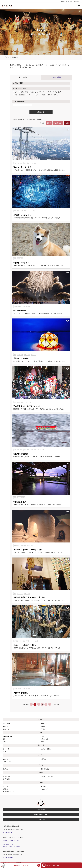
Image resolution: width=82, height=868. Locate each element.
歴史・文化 (34, 92)
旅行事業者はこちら (8, 792)
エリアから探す (18, 83)
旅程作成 (43, 759)
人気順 (67, 123)
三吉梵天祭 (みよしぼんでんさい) (27, 406)
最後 (58, 704)
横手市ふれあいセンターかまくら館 (28, 550)
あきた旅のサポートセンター (10, 844)
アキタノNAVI (44, 789)
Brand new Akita (7, 736)
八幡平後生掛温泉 (21, 693)
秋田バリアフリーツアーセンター (11, 846)
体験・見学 (57, 92)
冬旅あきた (6, 729)
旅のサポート (44, 786)
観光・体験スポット (25, 77)
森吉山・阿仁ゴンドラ (22, 167)
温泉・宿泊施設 (19, 95)
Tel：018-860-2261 (8, 858)
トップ (4, 57)
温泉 (4, 739)
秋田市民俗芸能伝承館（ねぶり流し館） (29, 597)
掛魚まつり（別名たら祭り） (25, 645)
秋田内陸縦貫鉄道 (21, 454)
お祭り (5, 742)
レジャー (30, 95)
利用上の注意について (41, 814)
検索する (41, 112)
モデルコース (7, 759)
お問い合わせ (41, 810)
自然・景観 (24, 92)
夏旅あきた (6, 726)
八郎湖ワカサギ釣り (21, 358)
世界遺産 (43, 742)
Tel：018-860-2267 (8, 833)
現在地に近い (58, 123)
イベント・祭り (45, 92)
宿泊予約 (5, 769)
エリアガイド (7, 723)
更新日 (49, 123)
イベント (5, 752)
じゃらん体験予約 (46, 749)
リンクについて (41, 819)
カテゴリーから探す (19, 89)
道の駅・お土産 (52, 95)
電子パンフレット (8, 776)
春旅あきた (44, 723)
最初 (24, 704)
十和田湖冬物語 (20, 311)
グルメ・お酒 (40, 95)
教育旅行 (5, 789)
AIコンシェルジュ (8, 762)
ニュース (5, 786)
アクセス (43, 729)
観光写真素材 (7, 779)
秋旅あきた (44, 726)
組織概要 (5, 841)
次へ (54, 704)
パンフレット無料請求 (47, 776)
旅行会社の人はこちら (67, 2)
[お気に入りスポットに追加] (68, 130)
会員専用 (17, 841)
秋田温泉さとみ (20, 502)
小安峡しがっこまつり (22, 215)
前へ (28, 704)
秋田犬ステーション (21, 263)
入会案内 (11, 841)
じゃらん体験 (57, 77)
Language (77, 2)
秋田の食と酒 (44, 739)
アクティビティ (45, 736)
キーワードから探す (19, 102)
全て (15, 92)
